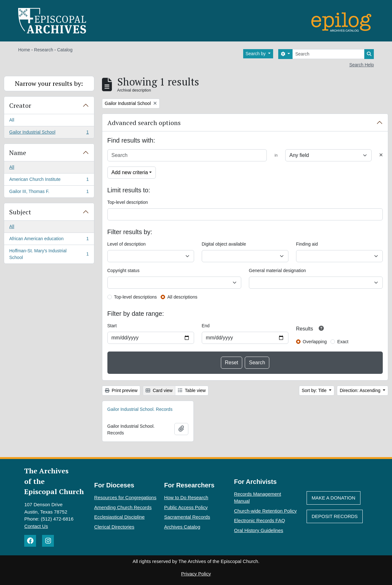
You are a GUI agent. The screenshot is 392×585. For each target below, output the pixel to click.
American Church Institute (49, 181)
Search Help (362, 65)
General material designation (277, 270)
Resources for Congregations (125, 497)
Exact (343, 342)
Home (24, 50)
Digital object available (224, 244)
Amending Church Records (123, 507)
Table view (192, 390)
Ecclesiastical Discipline (120, 517)
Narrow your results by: (49, 83)
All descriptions (182, 297)
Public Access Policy (186, 507)
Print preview (121, 390)
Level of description (127, 244)
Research (44, 50)
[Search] (328, 54)
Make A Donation (334, 498)
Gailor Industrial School (49, 133)
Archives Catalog (182, 527)
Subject (20, 212)
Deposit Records (335, 516)
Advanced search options (144, 123)
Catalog (65, 50)
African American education (49, 240)
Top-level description (128, 202)
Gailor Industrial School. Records (140, 409)
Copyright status (123, 270)
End (206, 326)
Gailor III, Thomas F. (49, 193)
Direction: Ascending (361, 390)
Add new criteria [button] (130, 172)
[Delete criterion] (381, 155)
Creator (20, 105)
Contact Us (36, 526)
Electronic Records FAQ (259, 520)
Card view (159, 390)
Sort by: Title (315, 390)
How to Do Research (186, 497)
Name (18, 153)
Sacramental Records (187, 517)
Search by (256, 54)
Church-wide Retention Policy (265, 511)
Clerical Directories (114, 527)
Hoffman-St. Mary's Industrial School (49, 254)
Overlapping (315, 342)
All (12, 120)
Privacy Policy (196, 574)
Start (112, 326)
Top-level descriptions (136, 297)
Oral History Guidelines (258, 530)
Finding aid (307, 244)
